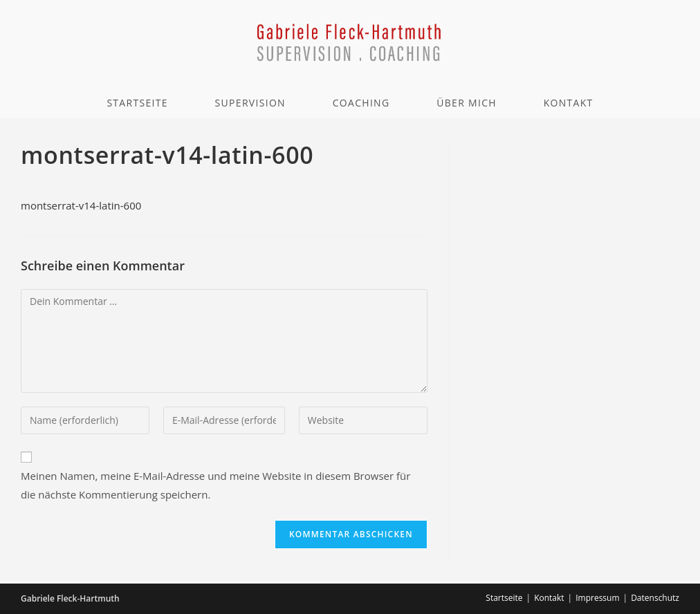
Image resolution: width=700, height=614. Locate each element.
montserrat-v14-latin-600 (81, 205)
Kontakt (549, 598)
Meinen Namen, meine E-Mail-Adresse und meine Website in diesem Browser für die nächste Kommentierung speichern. (215, 485)
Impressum (597, 598)
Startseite (504, 598)
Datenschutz (655, 598)
